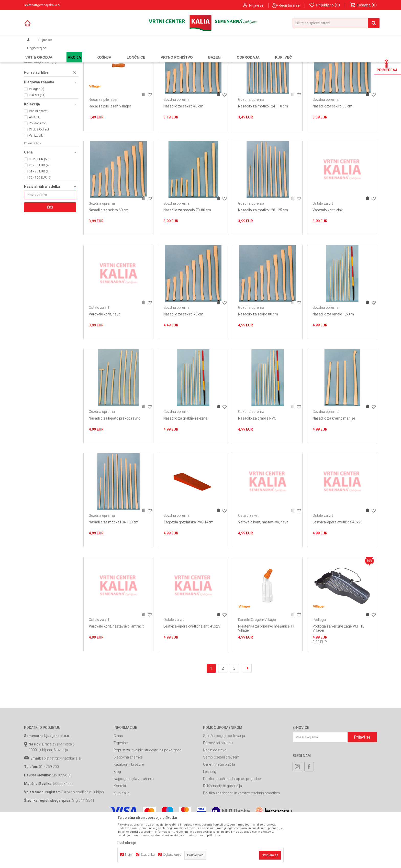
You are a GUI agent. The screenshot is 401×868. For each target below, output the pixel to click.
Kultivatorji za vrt (40, 108)
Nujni (129, 855)
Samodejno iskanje (230, 60)
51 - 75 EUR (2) (39, 217)
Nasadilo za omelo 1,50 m (333, 360)
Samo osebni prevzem (221, 804)
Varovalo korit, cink (328, 256)
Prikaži (324, 60)
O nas (118, 782)
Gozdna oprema (41, 72)
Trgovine (121, 789)
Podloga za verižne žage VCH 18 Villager (338, 674)
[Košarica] (363, 5)
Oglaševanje (172, 855)
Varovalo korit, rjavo (105, 360)
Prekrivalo (35, 92)
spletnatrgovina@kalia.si (61, 805)
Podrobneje (127, 843)
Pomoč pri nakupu (218, 789)
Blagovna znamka (128, 804)
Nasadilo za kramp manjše (334, 464)
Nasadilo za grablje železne (185, 464)
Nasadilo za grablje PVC (257, 464)
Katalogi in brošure (129, 811)
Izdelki (62, 52)
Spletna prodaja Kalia (39, 52)
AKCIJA (34, 163)
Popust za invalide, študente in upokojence (147, 796)
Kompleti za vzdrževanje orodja (49, 78)
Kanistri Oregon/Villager (46, 104)
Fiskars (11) (37, 141)
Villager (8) (37, 135)
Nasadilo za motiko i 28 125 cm (263, 256)
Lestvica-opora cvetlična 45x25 (337, 568)
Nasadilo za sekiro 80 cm (258, 360)
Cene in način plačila (219, 811)
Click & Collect (39, 175)
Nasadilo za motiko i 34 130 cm (114, 568)
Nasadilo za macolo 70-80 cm (187, 256)
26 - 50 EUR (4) (39, 211)
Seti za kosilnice (40, 96)
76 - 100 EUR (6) (40, 224)
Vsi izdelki (36, 182)
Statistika (148, 855)
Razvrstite (258, 60)
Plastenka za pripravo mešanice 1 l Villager (266, 674)
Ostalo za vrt (38, 100)
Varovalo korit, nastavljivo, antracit (116, 672)
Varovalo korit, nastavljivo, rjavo (263, 568)
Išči (50, 253)
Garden (75, 52)
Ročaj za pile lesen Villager (110, 152)
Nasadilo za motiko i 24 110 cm (263, 152)
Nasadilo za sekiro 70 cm (183, 360)
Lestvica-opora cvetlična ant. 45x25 (192, 672)
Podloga (33, 87)
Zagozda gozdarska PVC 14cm (188, 568)
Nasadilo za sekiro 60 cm (109, 256)
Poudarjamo (37, 169)
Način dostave (215, 796)
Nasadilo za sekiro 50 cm (332, 152)
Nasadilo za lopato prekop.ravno (115, 464)
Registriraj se (289, 5)
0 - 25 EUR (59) (39, 205)
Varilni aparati (39, 157)
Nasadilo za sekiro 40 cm (183, 152)
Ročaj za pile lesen (42, 83)
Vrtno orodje (93, 52)
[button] (336, 23)
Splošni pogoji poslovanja (224, 782)
